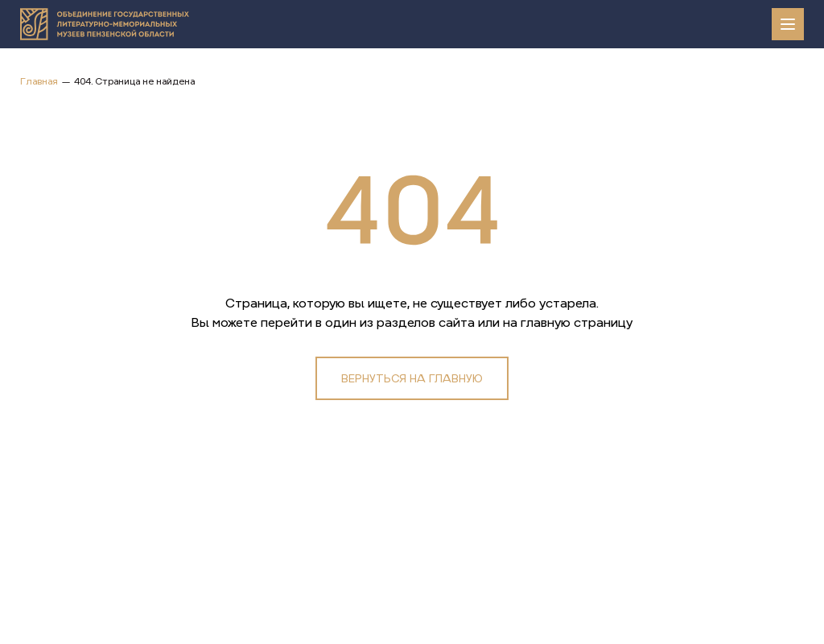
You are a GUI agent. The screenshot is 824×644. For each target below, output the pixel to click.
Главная (39, 81)
